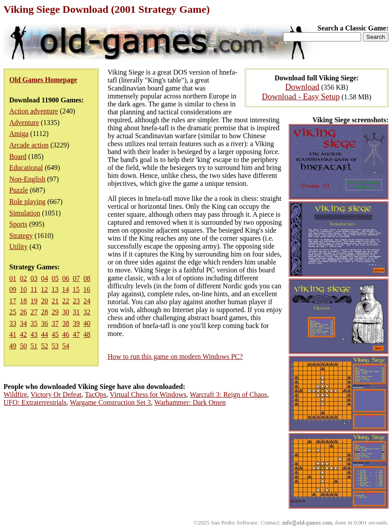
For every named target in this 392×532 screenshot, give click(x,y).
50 (23, 346)
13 (55, 289)
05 (55, 278)
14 (65, 289)
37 (55, 323)
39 (76, 323)
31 (76, 312)
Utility (19, 247)
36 (45, 323)
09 (13, 289)
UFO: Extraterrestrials (35, 402)
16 (86, 289)
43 (34, 334)
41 (13, 334)
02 (23, 278)
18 (23, 301)
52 (45, 346)
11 (34, 289)
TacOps (95, 394)
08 (87, 278)
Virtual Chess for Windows (148, 394)
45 (55, 334)
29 (55, 312)
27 (34, 312)
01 (13, 278)
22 (66, 301)
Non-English (27, 179)
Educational (26, 168)
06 (66, 278)
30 (66, 312)
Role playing (27, 202)
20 (45, 301)
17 (13, 301)
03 (34, 278)
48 (87, 334)
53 (55, 346)
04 (45, 278)
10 (23, 289)
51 (34, 346)
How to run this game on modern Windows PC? (175, 357)
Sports (18, 224)
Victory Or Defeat (56, 394)
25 (13, 312)
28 (45, 312)
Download (302, 87)
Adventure (24, 123)
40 (87, 323)
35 (34, 323)
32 (87, 312)
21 (55, 301)
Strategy (21, 236)
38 (66, 323)
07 (76, 278)
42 (23, 334)
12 (44, 289)
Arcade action (29, 145)
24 (87, 301)
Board (18, 157)
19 (34, 301)
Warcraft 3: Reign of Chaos (228, 394)
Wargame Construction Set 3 (110, 402)
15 (76, 289)
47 (76, 334)
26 (23, 312)
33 (13, 323)
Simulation (25, 213)
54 (66, 346)
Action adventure (34, 111)
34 (23, 323)
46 (66, 334)
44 (45, 334)
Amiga (19, 134)
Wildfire (15, 394)
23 (76, 301)
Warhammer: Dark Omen (190, 402)
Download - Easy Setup (301, 96)
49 (13, 346)
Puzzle (19, 190)
